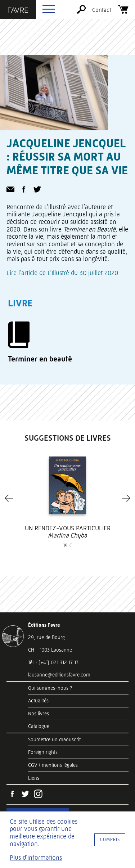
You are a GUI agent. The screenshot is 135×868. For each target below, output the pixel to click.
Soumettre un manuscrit (54, 739)
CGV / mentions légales (53, 765)
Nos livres (39, 714)
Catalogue (39, 726)
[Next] (126, 498)
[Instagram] (38, 795)
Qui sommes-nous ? (50, 688)
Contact (102, 10)
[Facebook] (12, 795)
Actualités (38, 701)
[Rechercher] (81, 12)
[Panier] (123, 12)
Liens (34, 778)
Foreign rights (43, 752)
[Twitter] (25, 795)
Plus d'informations (36, 858)
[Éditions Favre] (18, 11)
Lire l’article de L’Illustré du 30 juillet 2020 (62, 273)
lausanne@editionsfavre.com (59, 675)
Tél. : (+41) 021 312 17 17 (53, 662)
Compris (110, 839)
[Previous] (9, 498)
